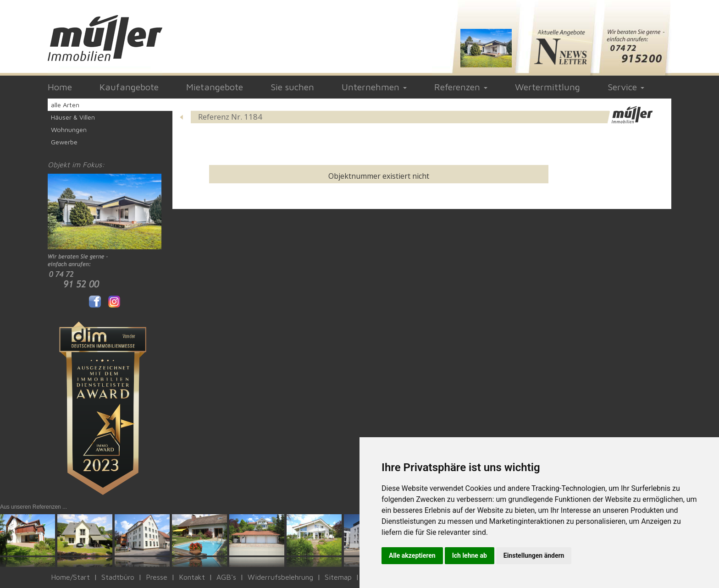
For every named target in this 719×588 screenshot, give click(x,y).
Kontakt (192, 577)
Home (60, 87)
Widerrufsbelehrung (280, 577)
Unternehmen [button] (374, 87)
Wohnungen (69, 129)
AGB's (226, 577)
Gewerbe (64, 142)
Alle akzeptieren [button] (412, 555)
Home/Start (70, 577)
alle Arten (65, 105)
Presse (157, 577)
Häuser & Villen (73, 117)
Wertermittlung (548, 87)
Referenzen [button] (461, 87)
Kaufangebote (129, 87)
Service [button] (626, 87)
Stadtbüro (118, 577)
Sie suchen (292, 87)
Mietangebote (215, 87)
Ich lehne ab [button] (470, 555)
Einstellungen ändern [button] (534, 555)
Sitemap (338, 577)
